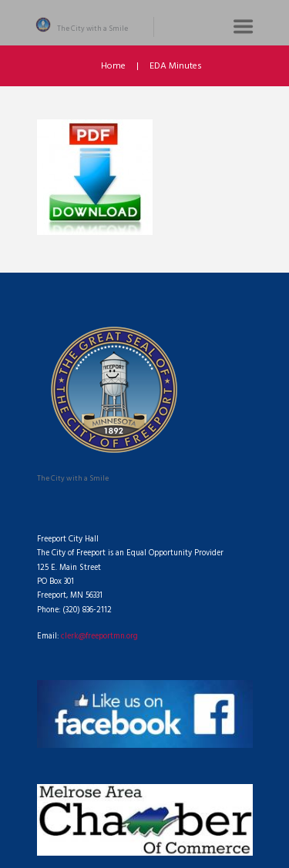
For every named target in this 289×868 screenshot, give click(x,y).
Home (113, 66)
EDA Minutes (176, 66)
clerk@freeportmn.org (99, 637)
